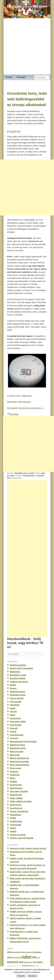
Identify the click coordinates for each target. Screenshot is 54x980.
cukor (43, 473)
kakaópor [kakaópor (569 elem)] (28, 966)
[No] (51, 973)
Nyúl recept (15, 768)
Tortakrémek (16, 821)
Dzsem (13, 688)
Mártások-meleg (18, 748)
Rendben (21, 976)
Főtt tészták (16, 702)
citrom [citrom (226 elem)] (10, 957)
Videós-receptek (18, 835)
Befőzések (15, 672)
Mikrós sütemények (19, 758)
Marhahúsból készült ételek (23, 741)
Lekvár (13, 731)
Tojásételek (15, 815)
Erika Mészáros (29, 476)
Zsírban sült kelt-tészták (21, 838)
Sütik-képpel (21, 77)
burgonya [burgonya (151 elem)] (29, 952)
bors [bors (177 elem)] (23, 952)
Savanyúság (16, 785)
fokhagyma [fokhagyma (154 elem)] (28, 962)
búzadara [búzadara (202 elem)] (37, 952)
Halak (13, 708)
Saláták (13, 781)
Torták (31, 473)
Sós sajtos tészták (19, 791)
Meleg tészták (16, 751)
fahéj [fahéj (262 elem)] (21, 962)
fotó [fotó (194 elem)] (35, 962)
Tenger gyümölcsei (19, 811)
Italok (13, 715)
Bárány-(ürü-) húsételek (21, 668)
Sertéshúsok (16, 788)
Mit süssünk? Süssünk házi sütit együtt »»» (25, 408)
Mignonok (15, 755)
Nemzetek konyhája (19, 761)
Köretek (14, 728)
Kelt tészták (16, 725)
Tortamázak (15, 825)
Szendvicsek (16, 808)
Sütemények (16, 795)
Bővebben (33, 976)
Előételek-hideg (17, 692)
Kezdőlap (9, 77)
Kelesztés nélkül (18, 721)
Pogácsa (14, 771)
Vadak (13, 828)
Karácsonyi (15, 718)
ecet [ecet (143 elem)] (38, 957)
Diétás (13, 685)
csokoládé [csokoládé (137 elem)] (17, 957)
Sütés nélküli (16, 798)
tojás (12, 476)
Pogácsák (15, 775)
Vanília (13, 831)
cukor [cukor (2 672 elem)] (27, 957)
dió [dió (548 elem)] (34, 957)
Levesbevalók (17, 735)
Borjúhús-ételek (18, 678)
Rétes (13, 778)
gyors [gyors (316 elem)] (40, 962)
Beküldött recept (21, 473)
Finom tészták (17, 698)
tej (8, 476)
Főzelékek (15, 705)
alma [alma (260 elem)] (9, 952)
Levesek (14, 738)
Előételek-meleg (18, 695)
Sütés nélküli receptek (21, 801)
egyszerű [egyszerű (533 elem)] (13, 962)
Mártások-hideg (17, 745)
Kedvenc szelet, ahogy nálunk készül (28, 848)
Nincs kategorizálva (19, 765)
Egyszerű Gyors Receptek (27, 6)
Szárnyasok (16, 805)
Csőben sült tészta (19, 682)
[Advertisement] (30, 559)
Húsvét (13, 711)
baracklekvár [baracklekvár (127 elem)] (17, 952)
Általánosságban (18, 665)
